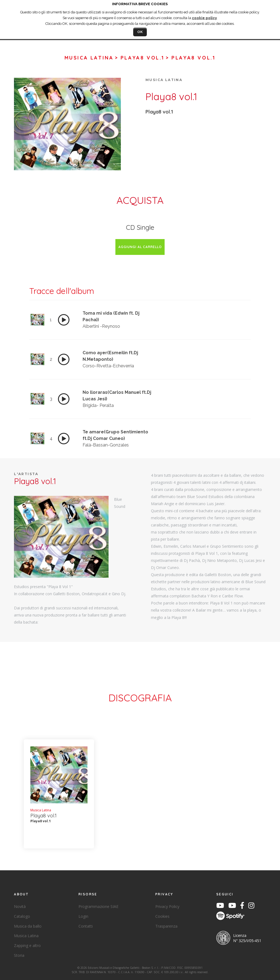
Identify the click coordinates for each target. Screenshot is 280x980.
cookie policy (204, 18)
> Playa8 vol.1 (140, 58)
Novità (20, 906)
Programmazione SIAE (98, 906)
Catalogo (22, 916)
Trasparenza (166, 926)
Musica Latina (89, 58)
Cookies (162, 916)
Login (83, 916)
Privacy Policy (167, 906)
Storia (19, 955)
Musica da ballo (28, 926)
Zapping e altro (27, 945)
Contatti (86, 926)
